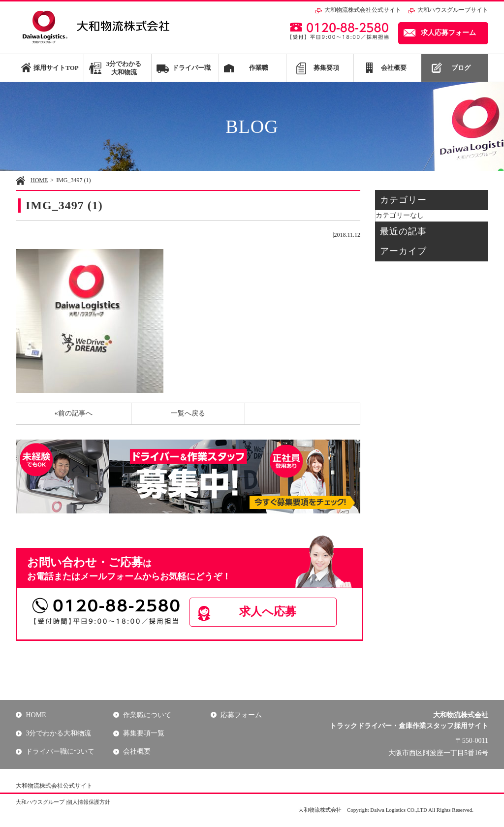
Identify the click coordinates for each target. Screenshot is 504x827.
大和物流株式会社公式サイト (363, 10)
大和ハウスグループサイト (453, 10)
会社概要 (394, 68)
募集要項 (326, 68)
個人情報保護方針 (89, 802)
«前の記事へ (74, 413)
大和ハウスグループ (40, 802)
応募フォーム (241, 715)
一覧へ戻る (188, 413)
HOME (39, 180)
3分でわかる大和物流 (124, 68)
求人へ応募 (270, 612)
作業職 (259, 68)
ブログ (461, 68)
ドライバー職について (60, 752)
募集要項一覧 (144, 733)
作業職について (147, 715)
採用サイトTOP (56, 68)
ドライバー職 (191, 68)
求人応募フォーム (448, 33)
